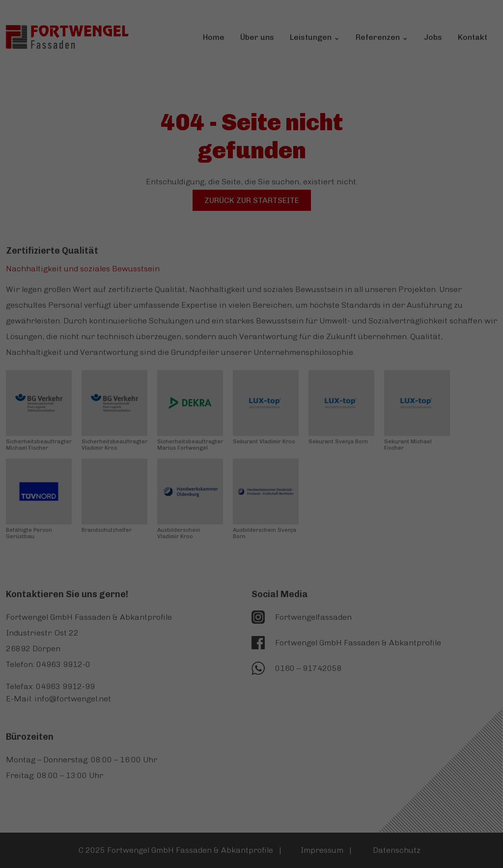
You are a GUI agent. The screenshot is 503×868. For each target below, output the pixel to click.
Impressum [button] (251, 356)
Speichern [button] (251, 247)
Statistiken (238, 184)
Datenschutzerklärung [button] (252, 341)
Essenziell (159, 184)
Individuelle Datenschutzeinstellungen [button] (252, 305)
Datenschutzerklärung (162, 132)
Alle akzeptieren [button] (251, 218)
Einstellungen (146, 152)
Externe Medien (328, 184)
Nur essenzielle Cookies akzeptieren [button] (252, 276)
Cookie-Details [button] (251, 327)
